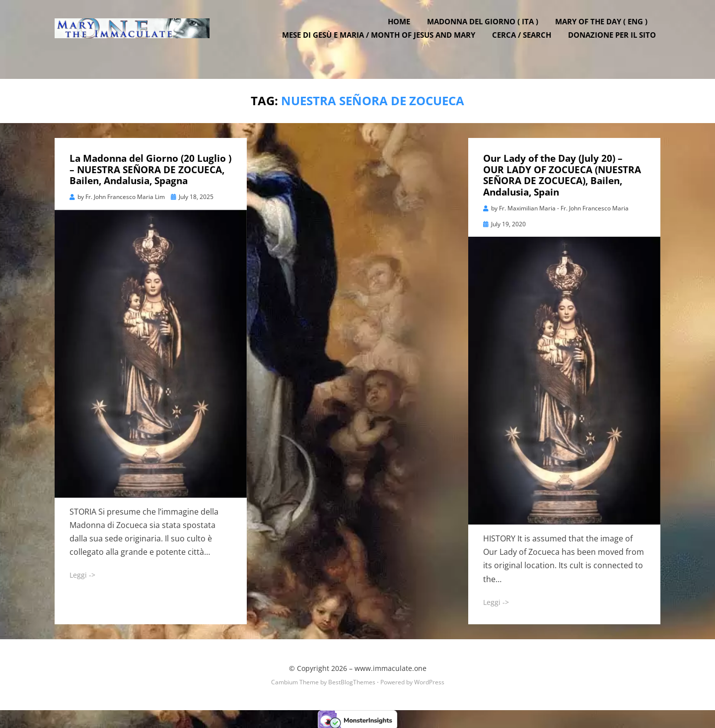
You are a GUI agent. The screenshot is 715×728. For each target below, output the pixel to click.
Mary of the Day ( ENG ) (606, 31)
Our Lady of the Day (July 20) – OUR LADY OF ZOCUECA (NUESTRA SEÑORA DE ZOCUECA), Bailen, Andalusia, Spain (562, 173)
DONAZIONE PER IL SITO (616, 45)
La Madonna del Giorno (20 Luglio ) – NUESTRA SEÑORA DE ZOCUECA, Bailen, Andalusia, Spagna (150, 168)
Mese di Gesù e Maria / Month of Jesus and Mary (383, 45)
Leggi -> (82, 573)
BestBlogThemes (352, 680)
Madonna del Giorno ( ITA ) (487, 31)
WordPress (429, 680)
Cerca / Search (526, 45)
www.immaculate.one (391, 666)
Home (403, 31)
